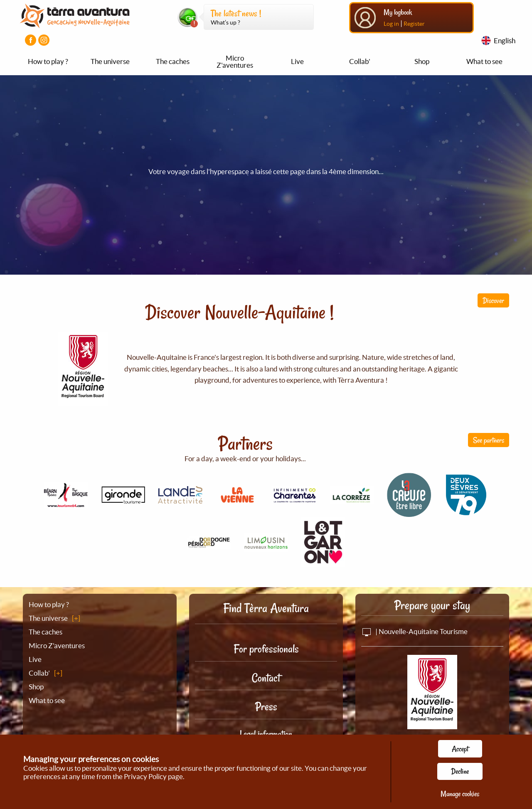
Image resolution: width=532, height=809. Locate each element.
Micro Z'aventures (235, 61)
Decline (460, 771)
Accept (460, 749)
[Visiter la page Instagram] (44, 40)
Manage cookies (460, 794)
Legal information (266, 734)
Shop (422, 61)
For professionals (266, 649)
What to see (484, 61)
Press (266, 707)
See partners (489, 440)
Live (297, 61)
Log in (391, 24)
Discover (493, 300)
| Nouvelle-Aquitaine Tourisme (414, 631)
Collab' (360, 61)
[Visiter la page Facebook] (31, 40)
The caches (173, 61)
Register (414, 24)
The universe (110, 61)
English (505, 41)
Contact (266, 678)
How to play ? (48, 61)
